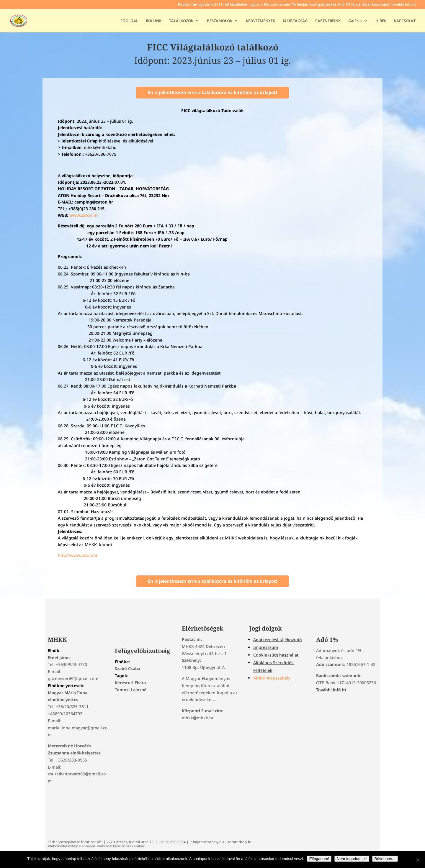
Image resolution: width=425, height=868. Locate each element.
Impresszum (266, 647)
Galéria (355, 21)
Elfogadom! (319, 859)
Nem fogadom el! (352, 859)
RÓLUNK (154, 21)
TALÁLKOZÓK (181, 21)
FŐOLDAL (129, 21)
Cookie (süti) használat (276, 655)
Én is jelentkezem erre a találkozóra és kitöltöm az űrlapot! (212, 92)
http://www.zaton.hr (78, 555)
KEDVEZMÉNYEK (260, 21)
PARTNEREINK (328, 21)
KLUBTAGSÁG (295, 21)
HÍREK (381, 21)
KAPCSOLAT (405, 21)
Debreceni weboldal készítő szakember (112, 846)
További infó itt (331, 690)
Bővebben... (385, 859)
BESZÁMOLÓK (220, 21)
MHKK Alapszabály (272, 678)
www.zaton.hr (83, 215)
